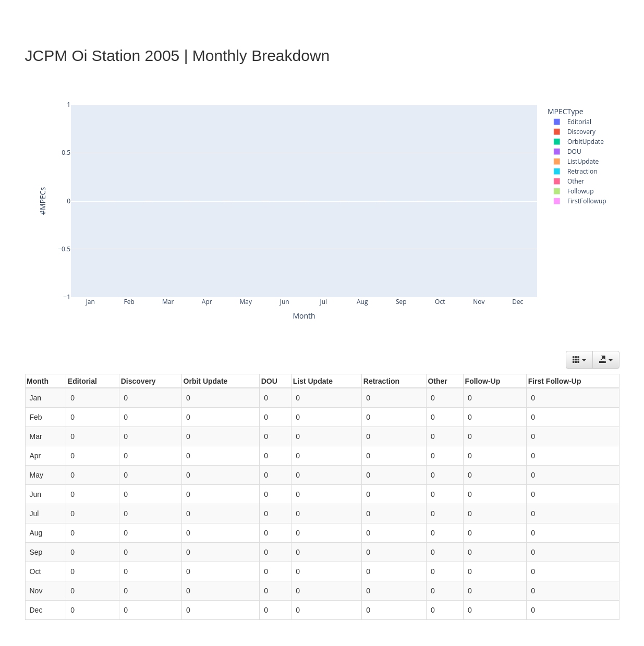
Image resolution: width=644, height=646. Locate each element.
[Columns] (579, 360)
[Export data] (606, 360)
